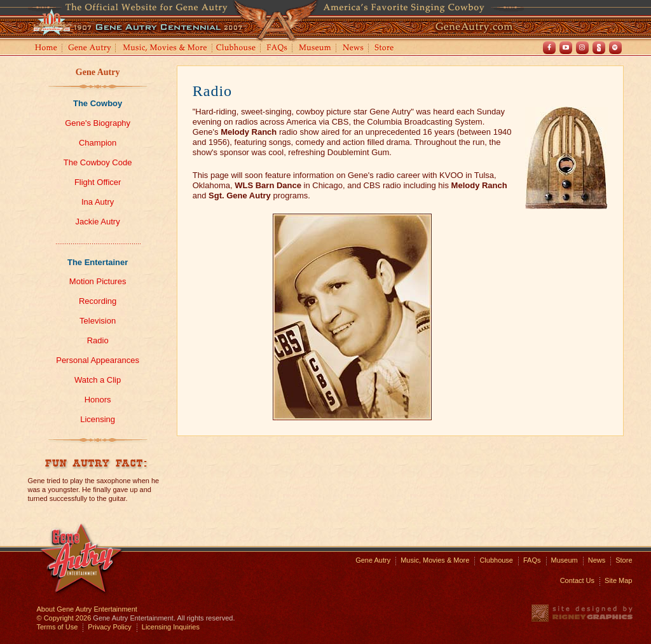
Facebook (549, 48)
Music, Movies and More (165, 49)
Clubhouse (236, 49)
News (354, 49)
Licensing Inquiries (171, 627)
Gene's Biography (98, 123)
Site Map (618, 580)
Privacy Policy (109, 627)
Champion (98, 143)
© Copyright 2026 (64, 618)
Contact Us (577, 580)
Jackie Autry (98, 222)
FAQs (278, 49)
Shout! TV (599, 48)
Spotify (615, 48)
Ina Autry (98, 202)
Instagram (582, 48)
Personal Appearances (98, 360)
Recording (98, 301)
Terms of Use (58, 627)
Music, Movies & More (435, 560)
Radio (98, 340)
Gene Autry (90, 49)
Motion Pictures (98, 281)
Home (45, 49)
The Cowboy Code (98, 162)
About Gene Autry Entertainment (87, 609)
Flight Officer (98, 182)
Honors (98, 400)
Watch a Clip (98, 380)
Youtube (566, 48)
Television (98, 321)
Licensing (98, 419)
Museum (316, 49)
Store (387, 49)
